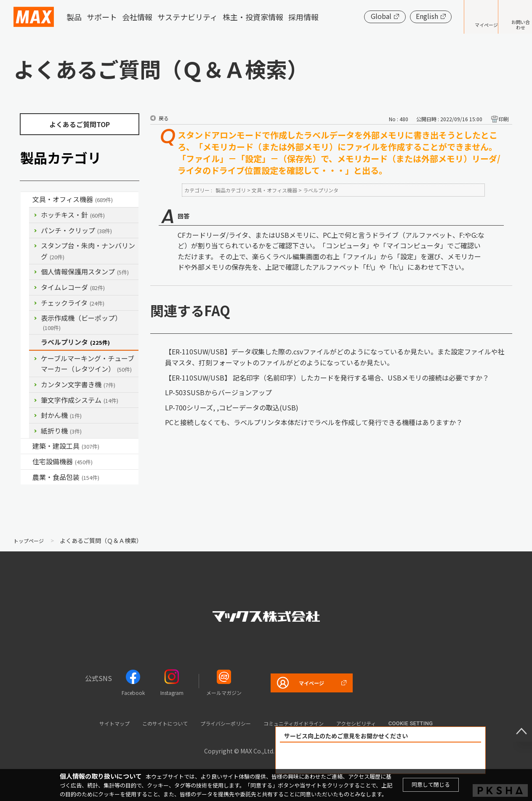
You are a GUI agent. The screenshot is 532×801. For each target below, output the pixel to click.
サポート (102, 17)
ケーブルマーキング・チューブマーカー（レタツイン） (88, 364)
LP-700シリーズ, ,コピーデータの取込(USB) (232, 407)
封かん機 (61, 415)
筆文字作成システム (80, 400)
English (401, 16)
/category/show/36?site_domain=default (27, 462)
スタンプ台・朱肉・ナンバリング (88, 251)
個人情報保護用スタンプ (85, 271)
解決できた (332, 758)
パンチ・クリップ (76, 230)
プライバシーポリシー (222, 723)
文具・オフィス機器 (73, 199)
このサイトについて (150, 723)
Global (355, 16)
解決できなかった (429, 758)
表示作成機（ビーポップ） (81, 322)
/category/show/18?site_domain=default (27, 446)
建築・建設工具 (66, 446)
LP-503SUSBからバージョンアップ (218, 392)
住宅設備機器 (63, 461)
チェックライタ (73, 303)
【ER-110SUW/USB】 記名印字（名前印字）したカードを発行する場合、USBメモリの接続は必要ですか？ (327, 378)
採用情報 (303, 17)
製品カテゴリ (231, 190)
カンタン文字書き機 (78, 384)
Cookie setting (439, 723)
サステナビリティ (188, 17)
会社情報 (137, 17)
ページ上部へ (515, 725)
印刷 (504, 119)
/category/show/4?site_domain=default (27, 200)
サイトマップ (90, 723)
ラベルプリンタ (75, 342)
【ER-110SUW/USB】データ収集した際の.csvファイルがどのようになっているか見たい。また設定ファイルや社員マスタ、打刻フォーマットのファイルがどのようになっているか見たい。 (335, 357)
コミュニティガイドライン (304, 723)
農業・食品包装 (66, 477)
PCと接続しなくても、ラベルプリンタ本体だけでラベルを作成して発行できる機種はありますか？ (314, 422)
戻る (164, 118)
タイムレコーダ (73, 287)
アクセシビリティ (379, 723)
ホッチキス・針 (73, 215)
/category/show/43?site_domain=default (27, 477)
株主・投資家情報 (253, 17)
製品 (74, 17)
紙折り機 (61, 431)
